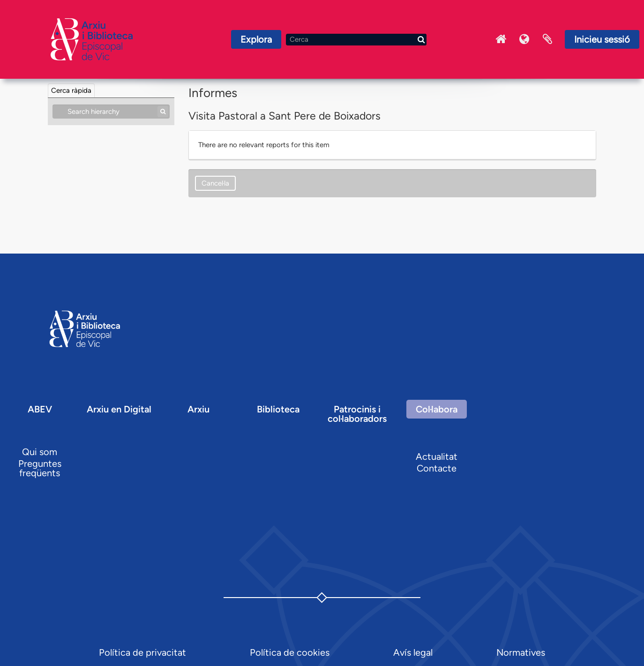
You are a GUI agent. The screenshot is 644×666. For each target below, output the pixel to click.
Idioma (524, 39)
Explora (256, 39)
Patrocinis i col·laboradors (357, 414)
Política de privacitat (142, 652)
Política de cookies (290, 652)
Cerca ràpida (71, 90)
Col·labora (437, 409)
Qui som (40, 452)
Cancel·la (215, 183)
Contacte (437, 468)
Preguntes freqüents (40, 468)
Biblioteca (278, 409)
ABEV (40, 409)
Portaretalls (547, 39)
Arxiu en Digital (119, 409)
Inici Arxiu (501, 39)
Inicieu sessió (602, 39)
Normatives (521, 652)
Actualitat (437, 456)
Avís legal (413, 652)
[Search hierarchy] (111, 112)
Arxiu (198, 409)
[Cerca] (356, 40)
